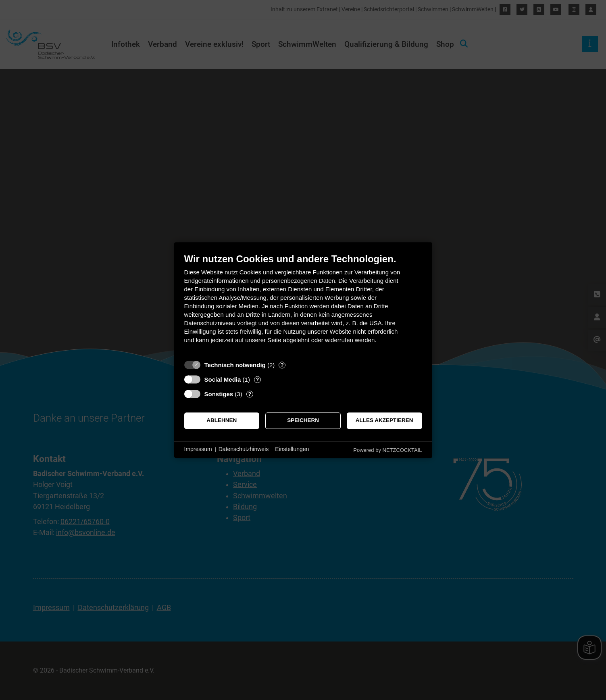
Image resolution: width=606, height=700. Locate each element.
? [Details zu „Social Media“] (257, 379)
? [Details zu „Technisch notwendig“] (282, 365)
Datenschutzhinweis (244, 449)
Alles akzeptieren (384, 421)
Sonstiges (219, 394)
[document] (303, 304)
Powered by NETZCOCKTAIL (387, 450)
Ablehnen (222, 421)
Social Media (223, 379)
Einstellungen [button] (292, 449)
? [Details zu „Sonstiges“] (250, 394)
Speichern (303, 421)
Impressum (198, 449)
